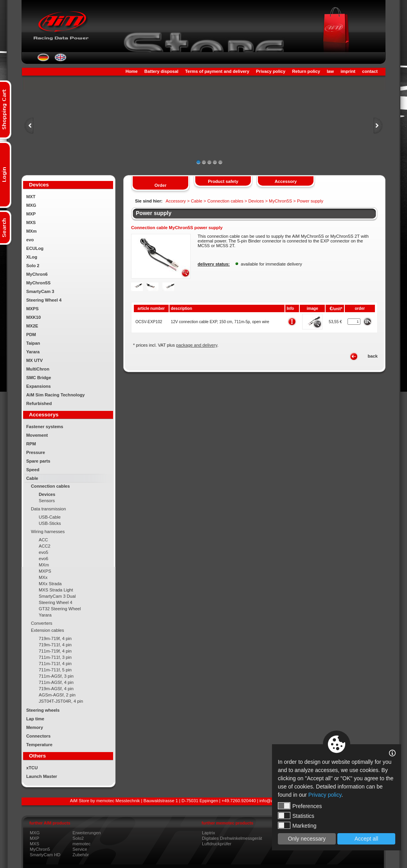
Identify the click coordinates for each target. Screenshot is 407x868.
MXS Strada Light (56, 590)
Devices (47, 494)
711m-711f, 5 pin (55, 670)
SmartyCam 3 (40, 291)
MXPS (32, 309)
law (330, 71)
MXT (31, 197)
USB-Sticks (50, 523)
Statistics (296, 816)
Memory (35, 727)
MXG (31, 205)
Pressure (36, 452)
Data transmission (49, 509)
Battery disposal (161, 71)
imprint (348, 71)
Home (132, 71)
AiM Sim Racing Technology (56, 395)
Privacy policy (271, 71)
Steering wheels (43, 710)
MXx (43, 577)
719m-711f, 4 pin (55, 645)
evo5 (43, 552)
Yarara (33, 352)
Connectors (38, 736)
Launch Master (42, 776)
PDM (31, 335)
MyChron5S (38, 283)
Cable (32, 478)
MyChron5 (40, 849)
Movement (37, 435)
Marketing (297, 825)
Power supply (154, 213)
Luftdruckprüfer (217, 844)
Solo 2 (33, 266)
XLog (32, 257)
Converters (42, 623)
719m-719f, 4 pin (55, 638)
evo (30, 240)
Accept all (366, 839)
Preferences (300, 806)
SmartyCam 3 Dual (57, 596)
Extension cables (48, 630)
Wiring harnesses (48, 532)
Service (80, 849)
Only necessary (307, 839)
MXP (31, 214)
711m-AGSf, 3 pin (56, 676)
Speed (33, 470)
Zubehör (81, 855)
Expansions (39, 386)
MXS (31, 222)
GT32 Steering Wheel (60, 609)
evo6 (43, 559)
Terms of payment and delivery (217, 71)
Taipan (33, 343)
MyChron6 (37, 274)
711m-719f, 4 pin (55, 651)
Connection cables (50, 486)
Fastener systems (45, 427)
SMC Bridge (39, 378)
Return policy (306, 71)
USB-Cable (50, 517)
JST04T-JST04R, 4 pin (61, 701)
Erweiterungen (86, 833)
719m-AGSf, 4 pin (56, 689)
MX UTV (34, 360)
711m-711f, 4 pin (55, 664)
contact (370, 71)
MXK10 (33, 317)
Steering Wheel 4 (44, 300)
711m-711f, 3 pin (55, 657)
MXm (32, 231)
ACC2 (45, 546)
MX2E (32, 326)
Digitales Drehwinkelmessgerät (232, 838)
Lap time (35, 719)
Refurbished (39, 403)
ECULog (35, 248)
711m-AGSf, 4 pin (56, 682)
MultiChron (38, 369)
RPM (31, 444)
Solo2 (78, 838)
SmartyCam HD (45, 855)
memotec (81, 844)
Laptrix (209, 833)
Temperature (39, 745)
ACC (43, 540)
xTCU (32, 768)
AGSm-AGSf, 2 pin (57, 695)
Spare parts (38, 461)
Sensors (47, 501)
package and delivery (197, 345)
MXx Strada (50, 584)
